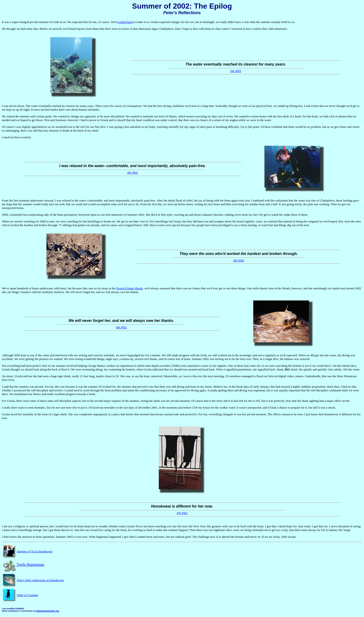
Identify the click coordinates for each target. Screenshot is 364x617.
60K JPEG (121, 328)
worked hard (125, 22)
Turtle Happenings (23, 565)
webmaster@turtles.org (47, 611)
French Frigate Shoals (130, 288)
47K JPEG (182, 513)
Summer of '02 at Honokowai (34, 551)
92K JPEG (239, 261)
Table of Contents (27, 595)
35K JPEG (133, 173)
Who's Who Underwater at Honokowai (40, 580)
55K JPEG (236, 71)
